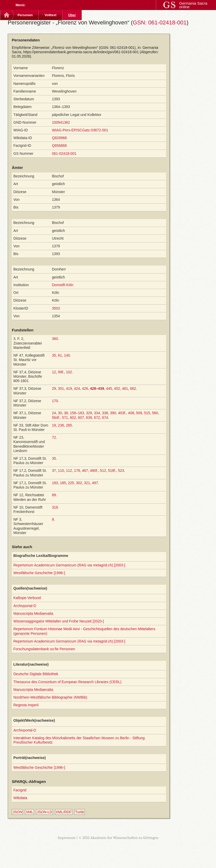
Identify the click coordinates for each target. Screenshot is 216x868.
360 (55, 339)
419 (69, 388)
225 (71, 483)
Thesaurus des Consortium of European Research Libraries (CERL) (67, 682)
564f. (56, 418)
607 (81, 418)
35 (54, 355)
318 (55, 507)
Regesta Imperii (26, 705)
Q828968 (59, 138)
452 (117, 388)
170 (55, 401)
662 (133, 388)
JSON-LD (44, 812)
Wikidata (20, 798)
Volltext (50, 15)
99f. (61, 372)
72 (54, 437)
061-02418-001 (64, 153)
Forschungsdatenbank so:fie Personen (44, 649)
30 (60, 413)
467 (85, 471)
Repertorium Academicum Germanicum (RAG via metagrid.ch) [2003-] (69, 565)
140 (67, 355)
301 (61, 388)
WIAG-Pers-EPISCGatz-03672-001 (80, 130)
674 (105, 418)
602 (73, 418)
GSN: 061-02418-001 (160, 22)
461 (125, 388)
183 (55, 483)
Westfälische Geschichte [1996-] (39, 573)
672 (97, 418)
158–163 (77, 413)
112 (69, 471)
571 (65, 418)
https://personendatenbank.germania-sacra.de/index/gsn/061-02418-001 (81, 52)
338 (105, 413)
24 (54, 413)
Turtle (80, 812)
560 (155, 413)
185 (63, 483)
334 (97, 413)
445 (109, 388)
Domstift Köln (63, 285)
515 (147, 413)
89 (54, 495)
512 (103, 471)
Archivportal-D (25, 606)
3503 (56, 308)
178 (77, 471)
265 (69, 425)
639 (89, 418)
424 (77, 388)
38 (66, 413)
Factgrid (20, 790)
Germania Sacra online (193, 5)
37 (54, 471)
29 (54, 388)
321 (87, 483)
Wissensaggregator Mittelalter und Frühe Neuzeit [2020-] (59, 621)
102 (69, 372)
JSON (17, 812)
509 (139, 413)
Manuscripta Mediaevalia (33, 613)
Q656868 (59, 146)
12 (54, 372)
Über (72, 15)
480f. (94, 471)
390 (113, 413)
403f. (122, 413)
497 (95, 483)
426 (85, 388)
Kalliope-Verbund (27, 598)
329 (89, 413)
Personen (25, 15)
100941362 (61, 122)
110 (61, 471)
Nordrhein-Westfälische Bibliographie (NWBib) (50, 697)
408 (131, 413)
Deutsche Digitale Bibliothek (36, 674)
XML (29, 812)
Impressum (67, 838)
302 (79, 483)
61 (60, 355)
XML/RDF (64, 812)
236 (61, 425)
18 (54, 425)
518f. (112, 471)
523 (121, 471)
